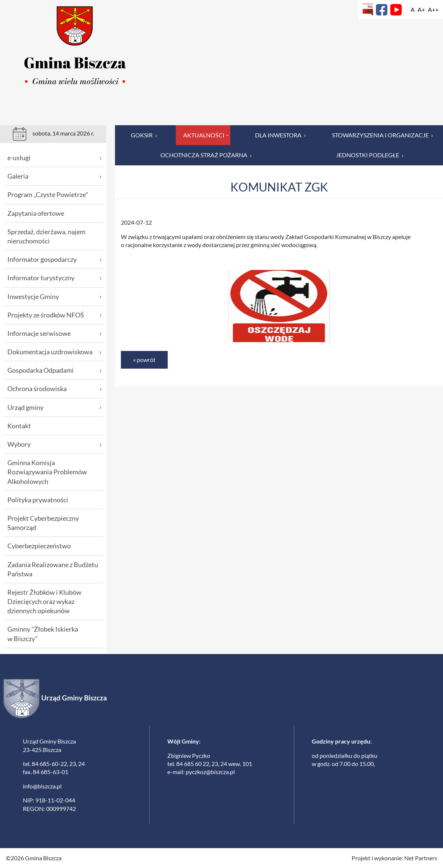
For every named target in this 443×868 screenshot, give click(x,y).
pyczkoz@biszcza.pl (210, 772)
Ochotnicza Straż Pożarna (206, 155)
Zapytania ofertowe (36, 213)
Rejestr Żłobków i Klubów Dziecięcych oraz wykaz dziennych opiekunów (44, 601)
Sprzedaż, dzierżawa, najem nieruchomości (46, 236)
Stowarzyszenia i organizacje (383, 135)
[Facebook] (382, 10)
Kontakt (19, 426)
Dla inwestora (280, 135)
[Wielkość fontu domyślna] (413, 10)
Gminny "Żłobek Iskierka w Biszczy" (43, 634)
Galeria (55, 176)
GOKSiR (144, 135)
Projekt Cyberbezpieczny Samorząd (43, 523)
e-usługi (55, 158)
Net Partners (421, 858)
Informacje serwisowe (55, 333)
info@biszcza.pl (42, 786)
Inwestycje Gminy (55, 297)
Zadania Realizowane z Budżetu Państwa (53, 569)
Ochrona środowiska (55, 389)
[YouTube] (396, 10)
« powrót (144, 360)
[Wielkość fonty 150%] (421, 10)
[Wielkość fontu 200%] (433, 10)
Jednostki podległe (370, 155)
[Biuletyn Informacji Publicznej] (368, 10)
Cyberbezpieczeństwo (39, 546)
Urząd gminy (55, 407)
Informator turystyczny (55, 278)
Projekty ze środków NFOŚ (55, 315)
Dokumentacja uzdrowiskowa (55, 352)
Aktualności (207, 135)
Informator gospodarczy (55, 259)
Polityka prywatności (38, 500)
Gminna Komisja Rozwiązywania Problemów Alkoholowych (47, 472)
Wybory (55, 444)
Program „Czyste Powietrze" (48, 194)
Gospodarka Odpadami (55, 370)
